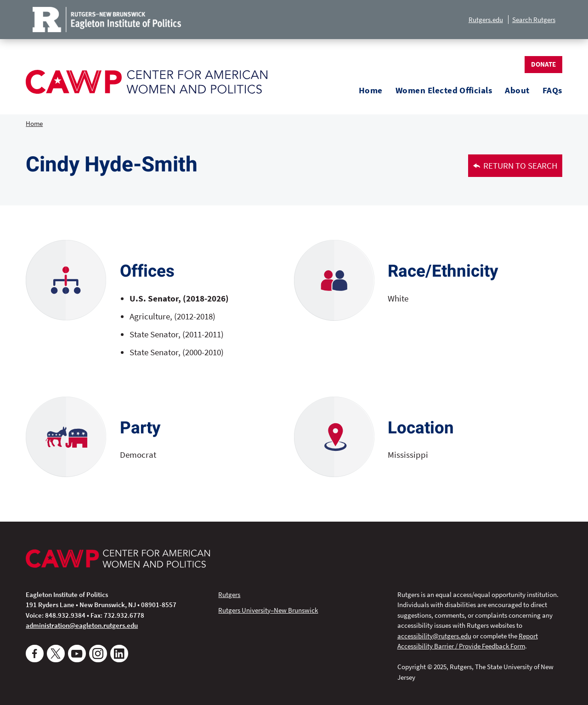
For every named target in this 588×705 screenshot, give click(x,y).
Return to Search (515, 166)
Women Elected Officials (444, 90)
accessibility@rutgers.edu (434, 636)
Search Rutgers (534, 20)
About (517, 90)
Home (371, 90)
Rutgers (229, 594)
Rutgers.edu (486, 20)
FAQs (552, 90)
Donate (543, 64)
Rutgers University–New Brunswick (268, 610)
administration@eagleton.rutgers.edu (82, 625)
